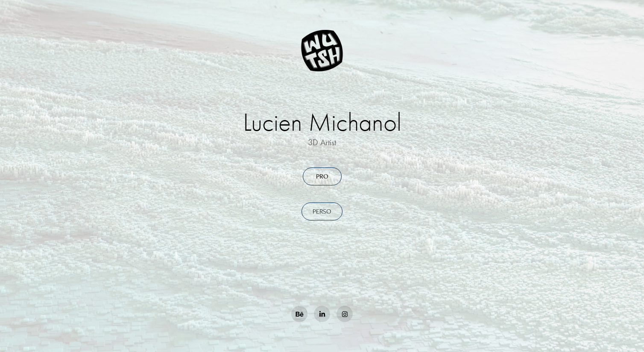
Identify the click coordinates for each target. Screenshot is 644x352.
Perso (322, 211)
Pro (322, 176)
